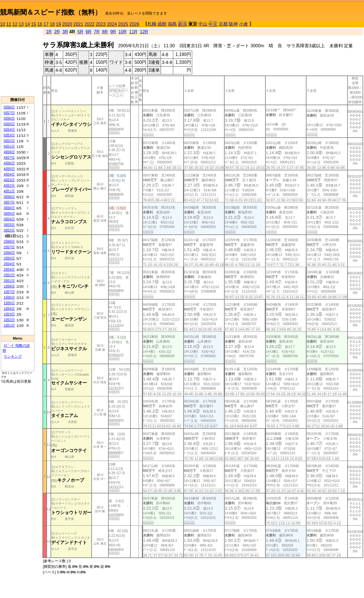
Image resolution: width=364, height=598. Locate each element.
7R (97, 32)
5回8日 (9, 107)
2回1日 (9, 281)
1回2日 (9, 320)
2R (57, 32)
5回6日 (9, 118)
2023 (101, 24)
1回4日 (9, 309)
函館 (162, 24)
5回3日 (9, 135)
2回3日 (9, 269)
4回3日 (9, 180)
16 (40, 24)
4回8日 (9, 152)
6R (89, 32)
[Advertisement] (18, 62)
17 (46, 24)
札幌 (152, 24)
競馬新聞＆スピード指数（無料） (51, 12)
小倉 (244, 24)
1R (49, 32)
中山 (203, 24)
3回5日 (9, 214)
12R (144, 32)
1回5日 (9, 303)
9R (113, 32)
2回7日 (9, 247)
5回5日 (9, 124)
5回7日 (9, 113)
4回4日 (9, 174)
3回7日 (9, 202)
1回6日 (9, 297)
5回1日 (9, 146)
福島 (172, 24)
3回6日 (9, 208)
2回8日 (9, 242)
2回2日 (9, 275)
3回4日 (9, 219)
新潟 (182, 24)
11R (133, 32)
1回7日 (9, 292)
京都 (223, 24)
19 (58, 24)
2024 (112, 24)
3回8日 (9, 197)
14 (27, 24)
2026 (134, 24)
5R (80, 32)
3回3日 (9, 225)
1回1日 (9, 325)
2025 (123, 24)
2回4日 (9, 264)
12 (15, 24)
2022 (90, 24)
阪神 (233, 24)
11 (9, 24)
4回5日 (9, 169)
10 (3, 24)
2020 (67, 24)
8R (105, 32)
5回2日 (9, 141)
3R (65, 32)
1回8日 (9, 286)
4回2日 (9, 186)
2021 (78, 24)
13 (21, 24)
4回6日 (9, 163)
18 (52, 24)
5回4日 (9, 130)
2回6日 (9, 253)
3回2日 (9, 230)
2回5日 (9, 258)
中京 (213, 24)
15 (34, 24)
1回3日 (9, 314)
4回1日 (9, 191)
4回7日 (9, 158)
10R (122, 32)
